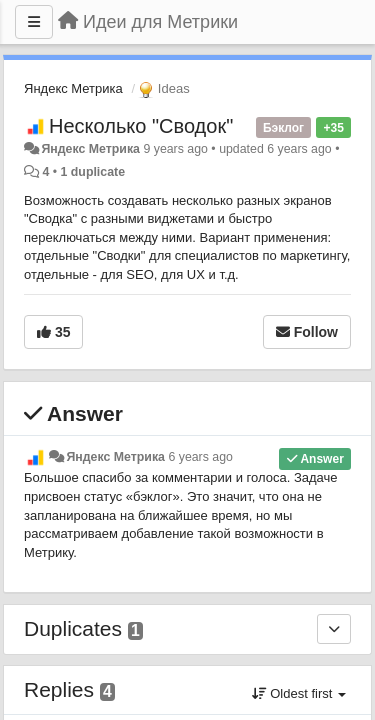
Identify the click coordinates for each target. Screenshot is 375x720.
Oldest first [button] (299, 693)
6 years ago (200, 457)
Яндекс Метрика (73, 88)
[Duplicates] (334, 629)
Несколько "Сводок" (141, 126)
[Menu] (34, 22)
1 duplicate (93, 172)
